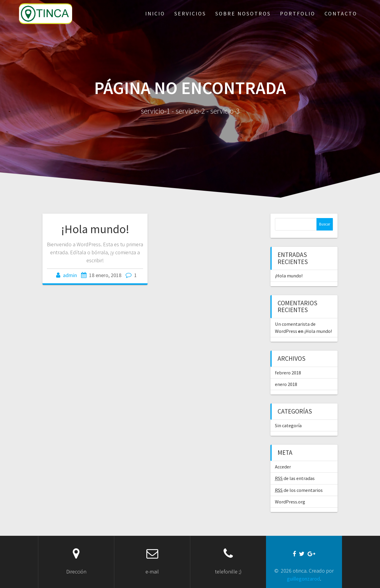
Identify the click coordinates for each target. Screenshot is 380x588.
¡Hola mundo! (95, 229)
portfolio (298, 13)
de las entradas (295, 478)
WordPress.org (290, 502)
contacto (341, 13)
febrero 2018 (288, 373)
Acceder (283, 467)
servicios (190, 13)
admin (70, 275)
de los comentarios (299, 490)
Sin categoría (288, 425)
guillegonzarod (303, 579)
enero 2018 (286, 384)
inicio (155, 13)
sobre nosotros (243, 13)
